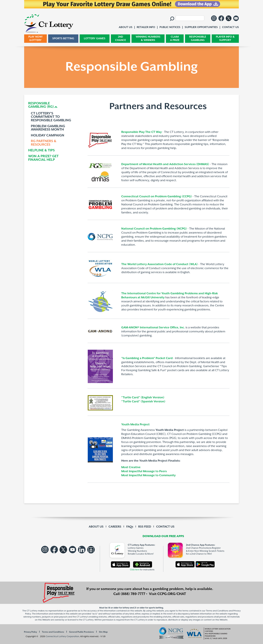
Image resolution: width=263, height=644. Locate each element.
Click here (135, 570)
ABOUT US (96, 527)
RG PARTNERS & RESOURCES (44, 143)
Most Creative (131, 467)
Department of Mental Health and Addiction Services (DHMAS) (165, 164)
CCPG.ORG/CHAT (172, 594)
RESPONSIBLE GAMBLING (198, 39)
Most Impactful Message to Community (148, 475)
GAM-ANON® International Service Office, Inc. (153, 328)
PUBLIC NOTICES (170, 27)
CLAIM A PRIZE (175, 39)
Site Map (103, 632)
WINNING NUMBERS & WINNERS (148, 39)
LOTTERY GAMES (95, 39)
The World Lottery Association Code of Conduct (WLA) (160, 264)
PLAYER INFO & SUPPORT (225, 39)
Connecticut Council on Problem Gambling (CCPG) (157, 196)
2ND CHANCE (121, 39)
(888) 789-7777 (133, 594)
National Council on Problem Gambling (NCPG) (154, 229)
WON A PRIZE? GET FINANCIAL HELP (43, 158)
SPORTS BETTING (63, 39)
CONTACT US (165, 527)
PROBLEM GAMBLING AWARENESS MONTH (48, 128)
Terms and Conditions (53, 632)
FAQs (130, 527)
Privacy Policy (30, 632)
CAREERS (115, 527)
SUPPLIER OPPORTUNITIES (201, 27)
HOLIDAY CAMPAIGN (48, 136)
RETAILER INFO (146, 27)
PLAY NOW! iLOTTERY (35, 39)
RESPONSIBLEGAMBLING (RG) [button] (41, 105)
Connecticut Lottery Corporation (62, 637)
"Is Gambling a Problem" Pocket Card (147, 358)
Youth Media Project (135, 425)
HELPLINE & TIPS (41, 151)
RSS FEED (145, 527)
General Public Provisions (82, 632)
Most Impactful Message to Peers (144, 471)
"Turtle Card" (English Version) (143, 398)
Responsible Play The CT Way (141, 132)
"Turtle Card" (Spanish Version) (144, 402)
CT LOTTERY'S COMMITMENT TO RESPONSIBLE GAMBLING (51, 117)
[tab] (52, 105)
